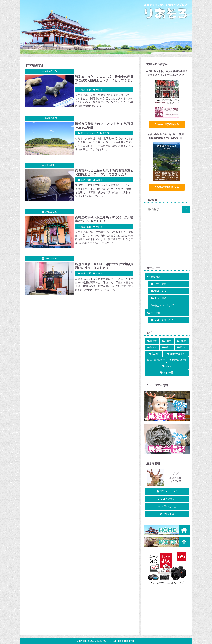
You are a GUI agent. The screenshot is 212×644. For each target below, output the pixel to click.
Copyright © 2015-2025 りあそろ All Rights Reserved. (106, 641)
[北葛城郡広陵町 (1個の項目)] (178, 360)
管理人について (167, 491)
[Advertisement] (79, 322)
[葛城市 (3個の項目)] (154, 354)
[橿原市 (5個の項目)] (182, 341)
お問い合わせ (167, 506)
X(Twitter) (167, 514)
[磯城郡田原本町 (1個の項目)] (176, 354)
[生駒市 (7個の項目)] (167, 347)
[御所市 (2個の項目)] (152, 347)
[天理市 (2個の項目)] (167, 341)
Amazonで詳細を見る (167, 124)
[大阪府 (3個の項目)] (167, 366)
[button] (186, 209)
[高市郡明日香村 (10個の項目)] (156, 360)
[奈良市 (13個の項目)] (152, 341)
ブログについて (167, 499)
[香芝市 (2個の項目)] (182, 347)
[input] (167, 209)
